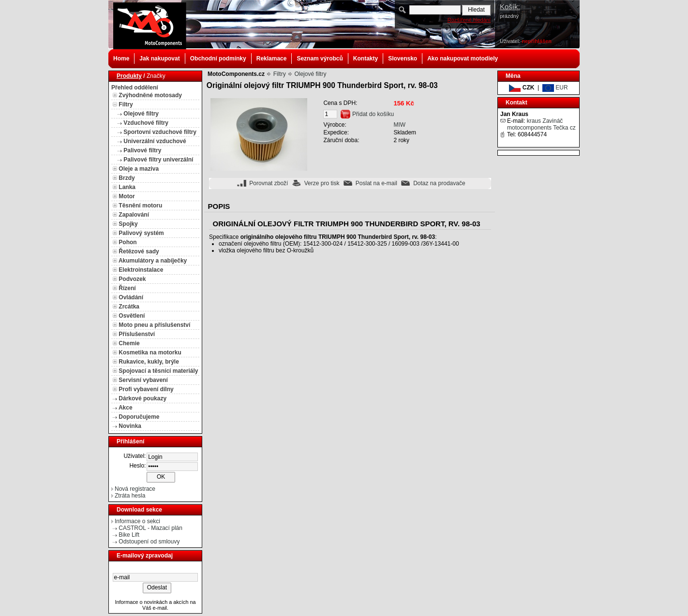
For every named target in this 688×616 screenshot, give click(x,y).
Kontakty (366, 59)
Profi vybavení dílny (146, 389)
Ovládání (131, 297)
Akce (126, 408)
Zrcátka (129, 307)
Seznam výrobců (320, 59)
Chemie (129, 343)
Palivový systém (141, 233)
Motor (127, 196)
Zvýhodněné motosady (150, 95)
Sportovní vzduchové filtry (160, 132)
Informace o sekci (137, 521)
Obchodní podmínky (218, 59)
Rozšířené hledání (469, 20)
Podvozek (132, 279)
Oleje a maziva (139, 169)
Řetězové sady (139, 251)
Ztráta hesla (130, 496)
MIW (399, 125)
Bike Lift (129, 535)
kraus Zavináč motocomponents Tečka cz (541, 124)
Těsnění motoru (140, 205)
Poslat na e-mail (376, 183)
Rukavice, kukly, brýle (149, 362)
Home (121, 59)
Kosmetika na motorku (150, 352)
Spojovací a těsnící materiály (158, 371)
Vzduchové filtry (146, 123)
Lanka (127, 187)
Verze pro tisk (322, 183)
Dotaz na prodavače (439, 183)
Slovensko (403, 59)
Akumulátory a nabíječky (153, 261)
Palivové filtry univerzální (158, 160)
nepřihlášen (537, 41)
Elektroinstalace (141, 270)
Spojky (128, 224)
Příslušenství (137, 334)
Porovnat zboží (269, 183)
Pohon (127, 242)
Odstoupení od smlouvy (149, 542)
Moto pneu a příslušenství (154, 325)
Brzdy (127, 178)
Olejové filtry (141, 114)
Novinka (130, 426)
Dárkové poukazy (142, 398)
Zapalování (134, 215)
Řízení (127, 288)
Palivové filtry (142, 150)
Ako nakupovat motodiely (463, 59)
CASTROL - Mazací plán (150, 528)
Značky (156, 76)
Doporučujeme (139, 417)
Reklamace (272, 59)
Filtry (126, 104)
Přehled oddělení (135, 88)
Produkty (129, 76)
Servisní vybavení (143, 380)
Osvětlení (132, 316)
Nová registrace (135, 489)
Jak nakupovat (159, 59)
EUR (555, 88)
